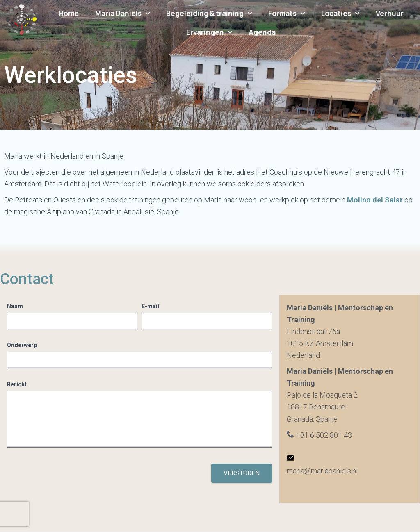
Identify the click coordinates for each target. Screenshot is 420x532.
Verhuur (390, 13)
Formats (286, 14)
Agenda (262, 32)
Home (69, 13)
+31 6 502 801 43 (319, 435)
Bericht (17, 384)
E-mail (150, 306)
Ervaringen (209, 32)
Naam (15, 306)
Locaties (340, 14)
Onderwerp (22, 345)
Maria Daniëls (122, 14)
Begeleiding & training (209, 14)
